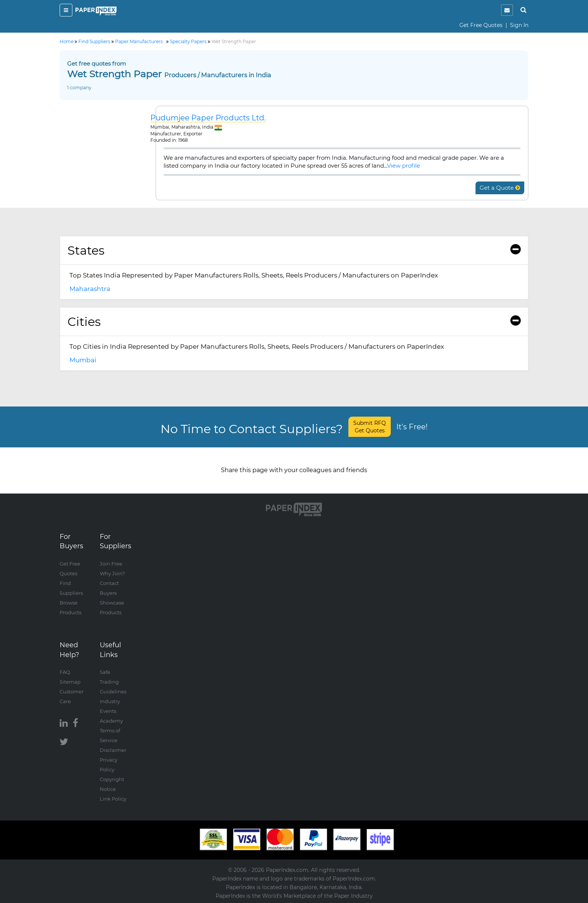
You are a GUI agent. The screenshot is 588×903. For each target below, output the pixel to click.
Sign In (519, 25)
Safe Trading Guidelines (113, 682)
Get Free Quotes (481, 25)
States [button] (294, 250)
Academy (111, 721)
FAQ (65, 672)
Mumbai (83, 360)
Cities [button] (294, 322)
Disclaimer (113, 750)
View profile (403, 166)
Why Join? (112, 573)
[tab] (294, 250)
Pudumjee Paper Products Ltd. (208, 118)
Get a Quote (500, 188)
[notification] (507, 10)
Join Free (111, 564)
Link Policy (113, 799)
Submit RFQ (370, 427)
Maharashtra (90, 289)
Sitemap (70, 682)
